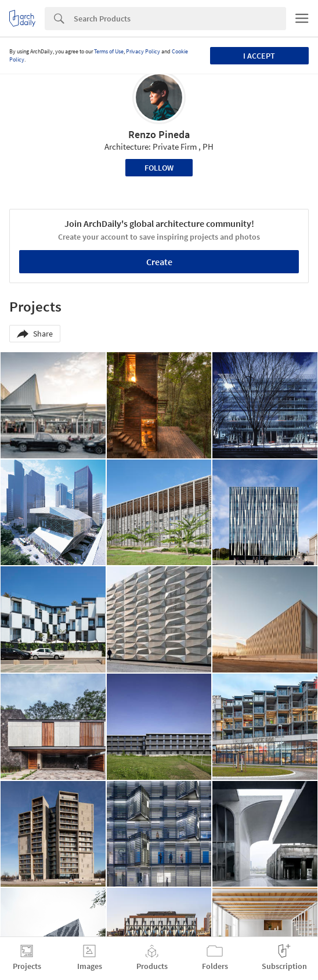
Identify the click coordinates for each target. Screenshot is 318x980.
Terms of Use (109, 51)
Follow (159, 168)
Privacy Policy (143, 51)
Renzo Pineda (159, 134)
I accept (259, 56)
